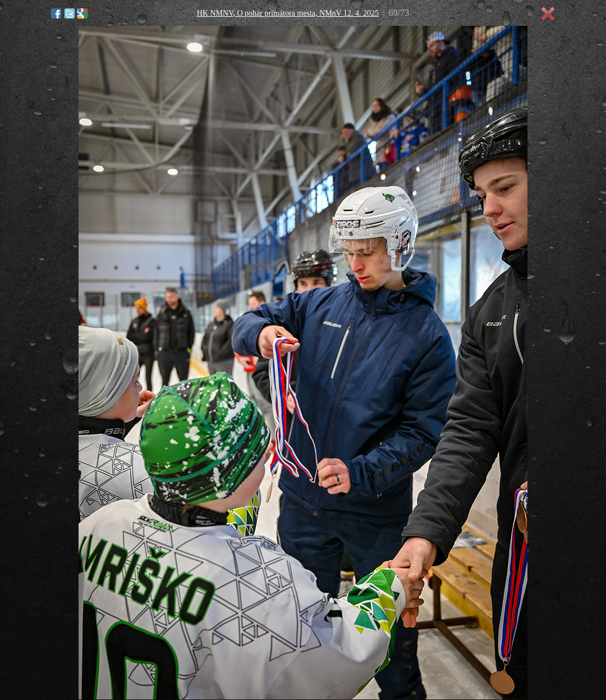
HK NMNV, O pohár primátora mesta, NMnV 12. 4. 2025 (288, 13)
